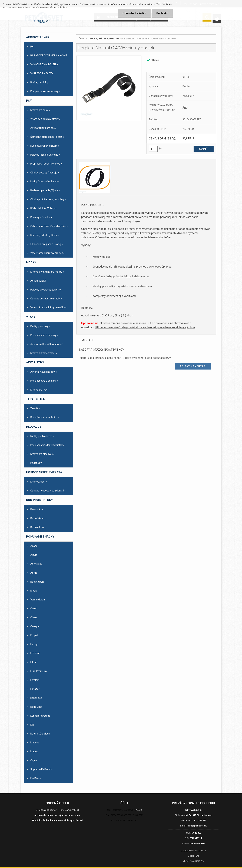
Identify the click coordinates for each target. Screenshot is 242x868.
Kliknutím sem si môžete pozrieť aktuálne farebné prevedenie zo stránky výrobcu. (145, 327)
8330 (139, 810)
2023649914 (196, 838)
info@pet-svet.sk (197, 826)
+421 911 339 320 (197, 820)
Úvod (82, 39)
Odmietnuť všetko (134, 13)
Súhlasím (162, 13)
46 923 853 (196, 833)
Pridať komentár (193, 366)
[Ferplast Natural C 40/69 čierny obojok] (109, 88)
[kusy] (153, 149)
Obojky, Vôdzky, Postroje (105, 39)
